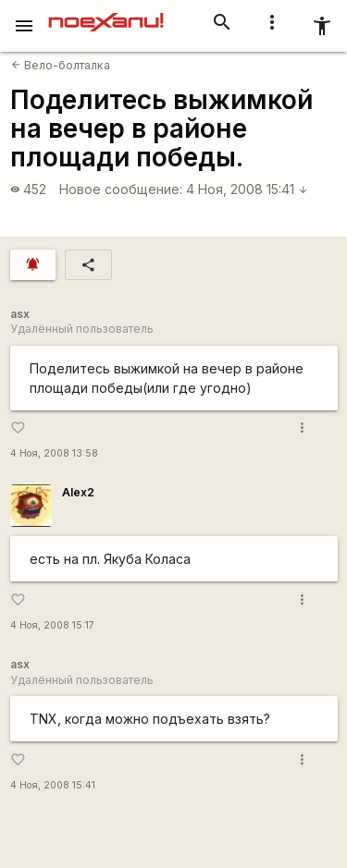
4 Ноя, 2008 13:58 (54, 453)
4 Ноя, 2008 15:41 (247, 189)
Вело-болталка (61, 65)
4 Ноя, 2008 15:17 (52, 625)
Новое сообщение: (121, 189)
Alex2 (78, 492)
